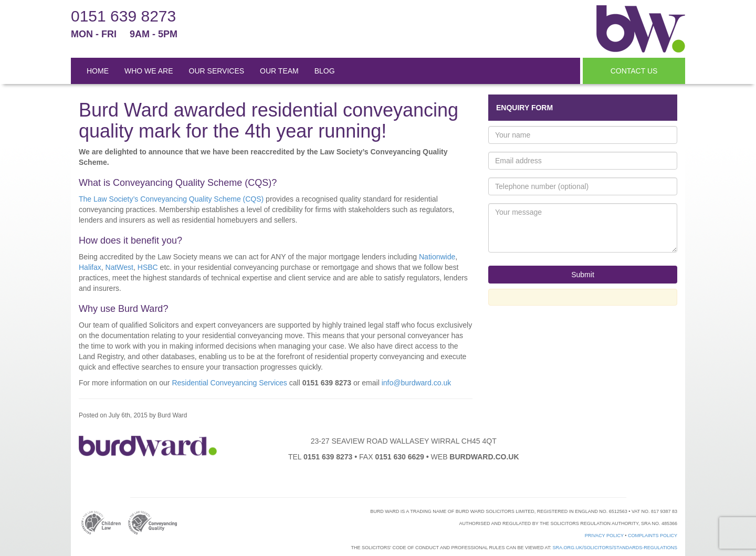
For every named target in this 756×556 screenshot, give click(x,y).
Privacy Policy (604, 536)
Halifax (90, 267)
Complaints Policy (653, 536)
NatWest (119, 267)
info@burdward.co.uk (417, 383)
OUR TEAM (279, 71)
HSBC (148, 267)
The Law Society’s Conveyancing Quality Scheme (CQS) (171, 199)
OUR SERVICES (217, 71)
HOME (98, 71)
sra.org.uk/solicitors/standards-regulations (615, 548)
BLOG (325, 71)
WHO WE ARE (149, 71)
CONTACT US (634, 71)
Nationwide (437, 257)
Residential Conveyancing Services (229, 383)
